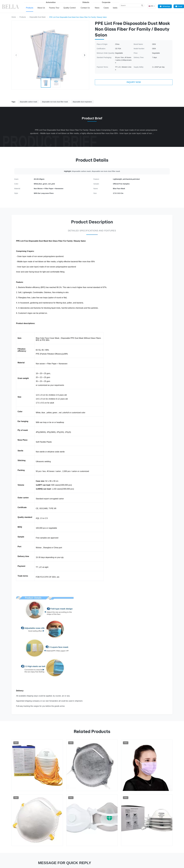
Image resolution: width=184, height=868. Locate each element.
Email (179, 6)
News (97, 8)
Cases (106, 8)
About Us (41, 8)
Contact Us (85, 8)
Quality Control (69, 8)
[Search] (142, 5)
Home (14, 17)
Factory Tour (54, 8)
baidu (115, 8)
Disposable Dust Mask (38, 17)
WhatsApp (165, 6)
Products (30, 8)
